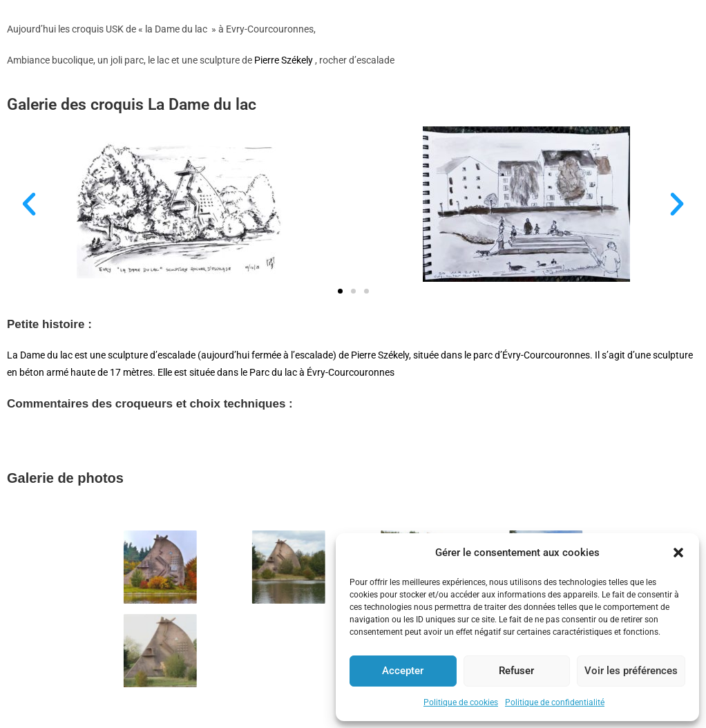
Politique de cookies (461, 702)
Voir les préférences (631, 671)
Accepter (403, 671)
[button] (678, 553)
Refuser (516, 671)
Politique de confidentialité (555, 702)
